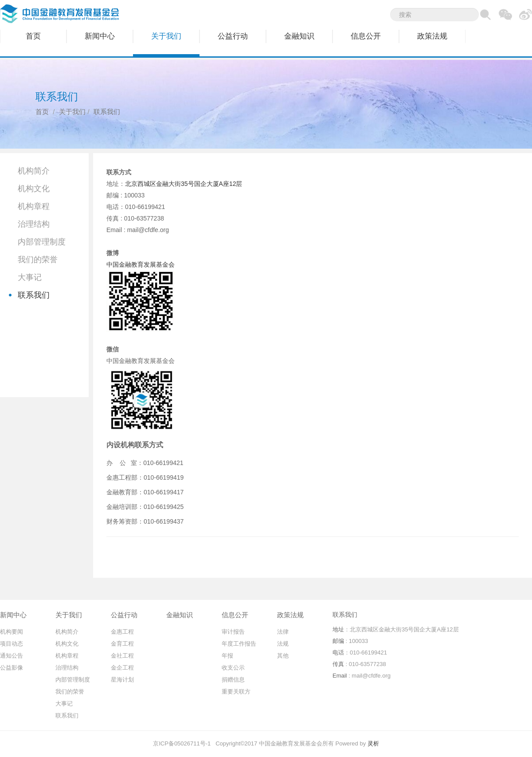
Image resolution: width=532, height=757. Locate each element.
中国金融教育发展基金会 (141, 264)
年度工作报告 (239, 644)
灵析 (373, 743)
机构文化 (34, 189)
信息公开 (366, 36)
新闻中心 (100, 36)
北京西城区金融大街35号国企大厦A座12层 (184, 184)
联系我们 (34, 295)
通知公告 (12, 656)
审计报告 (233, 632)
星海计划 (122, 680)
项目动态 (12, 644)
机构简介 (34, 171)
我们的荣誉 (38, 260)
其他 (283, 656)
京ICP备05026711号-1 (182, 743)
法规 (283, 644)
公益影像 (12, 668)
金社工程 (122, 656)
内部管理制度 (42, 242)
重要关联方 (236, 692)
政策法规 (432, 36)
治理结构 (34, 224)
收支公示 (233, 668)
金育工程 (122, 644)
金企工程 (122, 668)
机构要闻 (12, 632)
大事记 (30, 277)
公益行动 (233, 36)
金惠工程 (122, 632)
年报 (227, 656)
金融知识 (299, 36)
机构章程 (34, 206)
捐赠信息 (233, 680)
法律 (283, 632)
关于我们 (166, 36)
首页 (33, 36)
